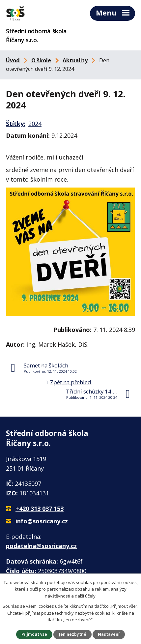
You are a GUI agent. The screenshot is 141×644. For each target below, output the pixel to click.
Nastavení (109, 634)
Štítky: (16, 124)
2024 (35, 124)
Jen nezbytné (73, 634)
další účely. (86, 596)
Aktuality (75, 60)
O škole (41, 60)
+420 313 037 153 (40, 509)
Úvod (13, 60)
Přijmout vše (34, 634)
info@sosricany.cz (42, 521)
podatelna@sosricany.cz (41, 546)
